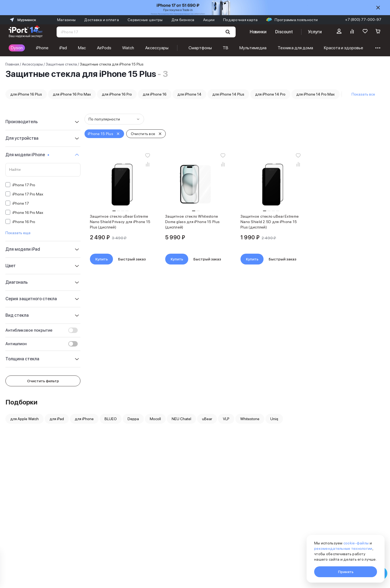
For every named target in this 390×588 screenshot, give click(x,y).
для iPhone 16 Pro (117, 94)
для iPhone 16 (155, 94)
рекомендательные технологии (343, 548)
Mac (82, 48)
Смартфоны (200, 48)
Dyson (17, 48)
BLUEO (111, 419)
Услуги (315, 32)
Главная (12, 64)
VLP (226, 419)
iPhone (42, 48)
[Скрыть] (378, 8)
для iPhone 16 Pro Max (72, 94)
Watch (128, 48)
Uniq (274, 419)
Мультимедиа (253, 48)
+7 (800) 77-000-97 (363, 19)
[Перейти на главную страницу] (26, 32)
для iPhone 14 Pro (270, 94)
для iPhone (84, 419)
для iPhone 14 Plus (228, 94)
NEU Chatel (181, 419)
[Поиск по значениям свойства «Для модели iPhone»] (43, 170)
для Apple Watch (25, 419)
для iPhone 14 (189, 94)
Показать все (363, 94)
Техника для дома (295, 48)
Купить (102, 259)
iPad (63, 48)
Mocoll (155, 419)
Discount (284, 32)
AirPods (104, 48)
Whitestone (250, 419)
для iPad (57, 419)
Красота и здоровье (344, 48)
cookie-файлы (356, 543)
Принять (346, 572)
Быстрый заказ (132, 259)
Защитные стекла (61, 64)
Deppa (133, 419)
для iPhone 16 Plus (26, 94)
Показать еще (18, 233)
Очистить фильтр (43, 381)
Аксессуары (157, 48)
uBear (207, 419)
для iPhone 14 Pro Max (316, 94)
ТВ (225, 48)
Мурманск (22, 20)
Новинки (258, 32)
